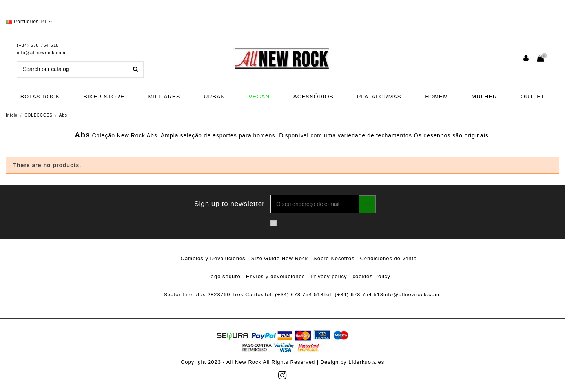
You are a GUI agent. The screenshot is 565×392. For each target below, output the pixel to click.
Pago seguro (224, 276)
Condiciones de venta (388, 258)
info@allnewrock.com (41, 53)
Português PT (29, 22)
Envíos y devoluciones (275, 276)
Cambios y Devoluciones (213, 258)
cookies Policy (372, 276)
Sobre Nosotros (334, 258)
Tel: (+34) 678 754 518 (293, 294)
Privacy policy (329, 276)
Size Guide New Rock (280, 258)
